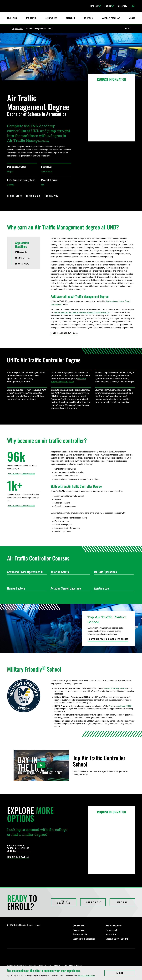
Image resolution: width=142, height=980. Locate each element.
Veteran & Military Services (115, 688)
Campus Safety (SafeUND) (118, 939)
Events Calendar (80, 934)
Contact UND (79, 925)
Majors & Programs (111, 18)
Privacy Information (86, 975)
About (132, 18)
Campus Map (79, 930)
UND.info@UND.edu (17, 925)
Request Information (64, 902)
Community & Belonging (84, 939)
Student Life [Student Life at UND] (51, 18)
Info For (95, 6)
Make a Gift (111, 934)
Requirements (15, 196)
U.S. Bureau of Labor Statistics (22, 474)
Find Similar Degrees (18, 857)
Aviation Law (113, 588)
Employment (112, 930)
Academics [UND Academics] (12, 18)
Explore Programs (114, 925)
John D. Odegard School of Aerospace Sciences (18, 848)
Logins (109, 6)
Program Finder (17, 29)
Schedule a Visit (93, 902)
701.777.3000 (35, 925)
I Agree (125, 973)
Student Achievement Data (64, 333)
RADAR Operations (113, 572)
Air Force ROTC (124, 706)
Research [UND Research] (71, 18)
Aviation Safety (69, 572)
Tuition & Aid (33, 196)
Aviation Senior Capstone (69, 588)
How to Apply (51, 196)
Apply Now (122, 902)
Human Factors (26, 588)
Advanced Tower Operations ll (26, 572)
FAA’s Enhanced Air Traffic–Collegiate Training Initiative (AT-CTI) (82, 312)
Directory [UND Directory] (122, 6)
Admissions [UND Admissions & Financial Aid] (31, 18)
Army (111, 706)
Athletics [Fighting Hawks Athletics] (88, 18)
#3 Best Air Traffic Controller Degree (108, 639)
